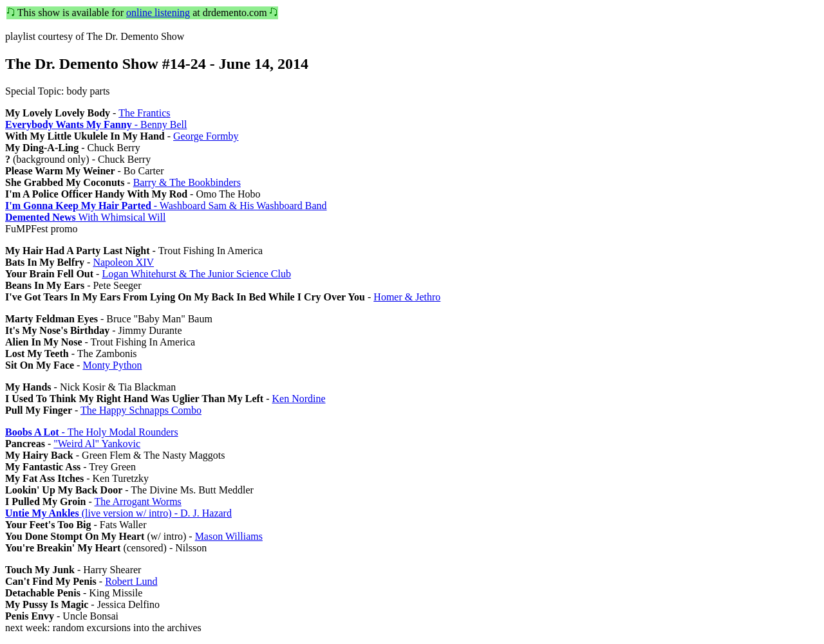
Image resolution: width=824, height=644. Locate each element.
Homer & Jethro (407, 297)
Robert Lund (131, 581)
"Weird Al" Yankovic (97, 444)
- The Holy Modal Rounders (92, 432)
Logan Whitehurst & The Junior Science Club (196, 274)
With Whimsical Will (85, 217)
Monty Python (112, 365)
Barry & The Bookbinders (187, 182)
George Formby (206, 136)
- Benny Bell (96, 124)
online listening (158, 13)
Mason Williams (229, 536)
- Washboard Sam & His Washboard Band (166, 206)
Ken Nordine (298, 399)
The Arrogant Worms (138, 501)
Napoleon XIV (123, 262)
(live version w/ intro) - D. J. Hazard (118, 513)
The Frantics (144, 113)
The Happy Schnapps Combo (141, 410)
